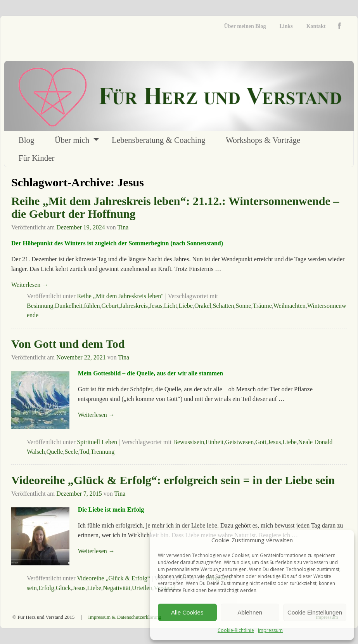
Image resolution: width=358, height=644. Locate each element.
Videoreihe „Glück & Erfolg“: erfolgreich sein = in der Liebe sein (173, 480)
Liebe (186, 306)
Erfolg (46, 588)
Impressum (270, 630)
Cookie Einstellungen (315, 612)
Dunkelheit (68, 306)
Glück (63, 588)
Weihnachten (290, 306)
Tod (84, 452)
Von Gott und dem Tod (68, 344)
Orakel (203, 306)
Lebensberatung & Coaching (158, 140)
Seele (71, 452)
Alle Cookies (187, 612)
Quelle (55, 452)
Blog (27, 140)
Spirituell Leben (97, 442)
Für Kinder (37, 158)
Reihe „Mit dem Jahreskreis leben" (120, 296)
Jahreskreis (134, 306)
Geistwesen (239, 442)
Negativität (117, 588)
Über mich (72, 140)
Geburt (110, 306)
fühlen (92, 306)
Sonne (244, 306)
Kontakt (316, 26)
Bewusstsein (189, 442)
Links (286, 26)
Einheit (214, 442)
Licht (171, 306)
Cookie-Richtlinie (236, 630)
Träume (262, 306)
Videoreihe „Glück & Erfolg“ (113, 578)
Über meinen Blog (245, 26)
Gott (261, 442)
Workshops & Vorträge (263, 140)
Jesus (156, 306)
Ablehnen (250, 612)
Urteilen (142, 588)
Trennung (103, 452)
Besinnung (40, 306)
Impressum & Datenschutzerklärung (125, 617)
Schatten (223, 306)
